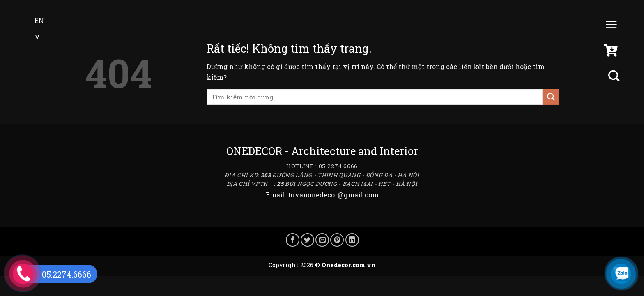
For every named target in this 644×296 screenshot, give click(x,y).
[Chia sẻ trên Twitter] (307, 240)
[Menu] (611, 26)
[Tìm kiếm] (615, 76)
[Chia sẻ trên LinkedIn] (352, 240)
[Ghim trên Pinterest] (337, 240)
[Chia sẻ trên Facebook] (293, 240)
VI (33, 37)
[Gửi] (551, 97)
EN (33, 20)
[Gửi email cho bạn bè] (322, 240)
